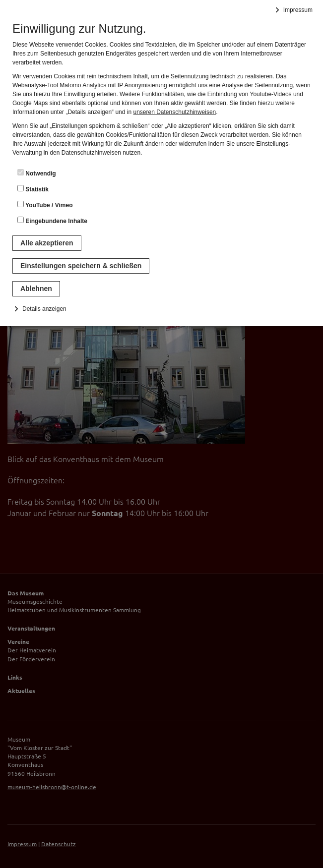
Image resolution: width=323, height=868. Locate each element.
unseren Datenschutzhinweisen (174, 112)
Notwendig (37, 173)
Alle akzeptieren (47, 243)
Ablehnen (36, 289)
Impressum (298, 10)
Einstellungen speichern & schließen (81, 266)
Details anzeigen (44, 309)
